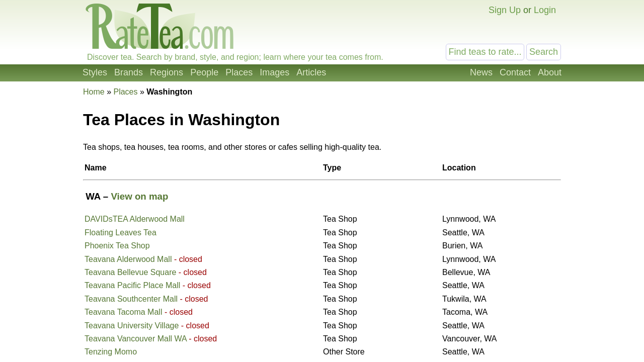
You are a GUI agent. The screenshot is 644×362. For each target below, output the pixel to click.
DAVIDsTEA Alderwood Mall (135, 219)
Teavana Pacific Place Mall (132, 285)
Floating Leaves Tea (120, 233)
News (481, 72)
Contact (515, 72)
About (550, 72)
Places (239, 72)
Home (94, 92)
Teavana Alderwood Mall (128, 259)
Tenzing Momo (111, 352)
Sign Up (505, 10)
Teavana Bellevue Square (130, 272)
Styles (95, 72)
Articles (311, 72)
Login (545, 10)
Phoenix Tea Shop (117, 246)
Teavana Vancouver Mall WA (136, 339)
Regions (167, 72)
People (204, 72)
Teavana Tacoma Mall (123, 312)
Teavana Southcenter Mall (131, 299)
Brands (129, 72)
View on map (139, 196)
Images (274, 72)
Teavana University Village (132, 326)
